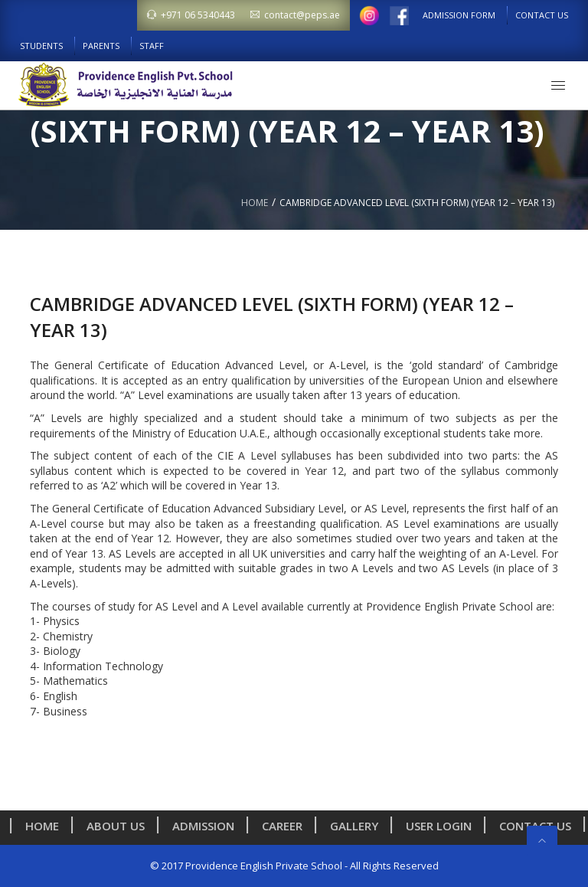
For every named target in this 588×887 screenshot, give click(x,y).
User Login (443, 826)
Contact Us (542, 15)
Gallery (358, 826)
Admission (207, 826)
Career (286, 826)
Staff (152, 46)
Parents (101, 46)
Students (41, 46)
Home (255, 203)
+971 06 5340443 (191, 15)
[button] (558, 85)
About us (119, 826)
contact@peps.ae (295, 15)
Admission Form (459, 15)
